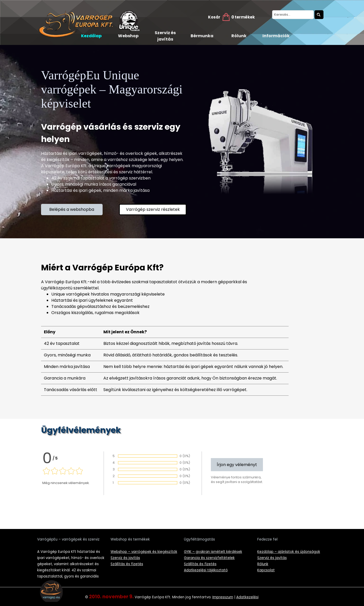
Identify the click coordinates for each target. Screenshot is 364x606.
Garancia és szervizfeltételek (209, 558)
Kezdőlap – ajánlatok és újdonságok (289, 552)
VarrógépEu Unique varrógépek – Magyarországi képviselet (113, 89)
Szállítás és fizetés (127, 564)
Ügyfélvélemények (81, 430)
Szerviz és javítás (165, 36)
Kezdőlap (91, 36)
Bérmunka (202, 36)
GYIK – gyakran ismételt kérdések (213, 552)
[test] (72, 210)
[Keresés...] (293, 15)
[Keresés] (319, 15)
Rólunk (239, 36)
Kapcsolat (266, 570)
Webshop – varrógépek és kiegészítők (144, 552)
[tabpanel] (114, 172)
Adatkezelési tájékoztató (206, 570)
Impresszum (223, 597)
